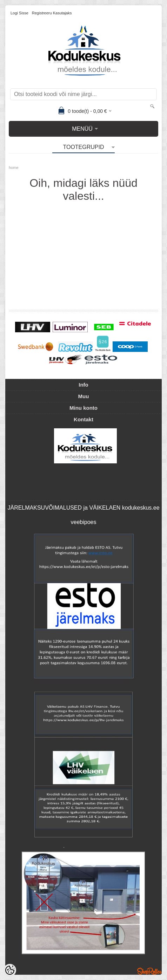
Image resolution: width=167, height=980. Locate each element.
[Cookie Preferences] (10, 970)
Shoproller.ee (149, 971)
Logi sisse (19, 13)
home (14, 168)
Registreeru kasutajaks (52, 13)
